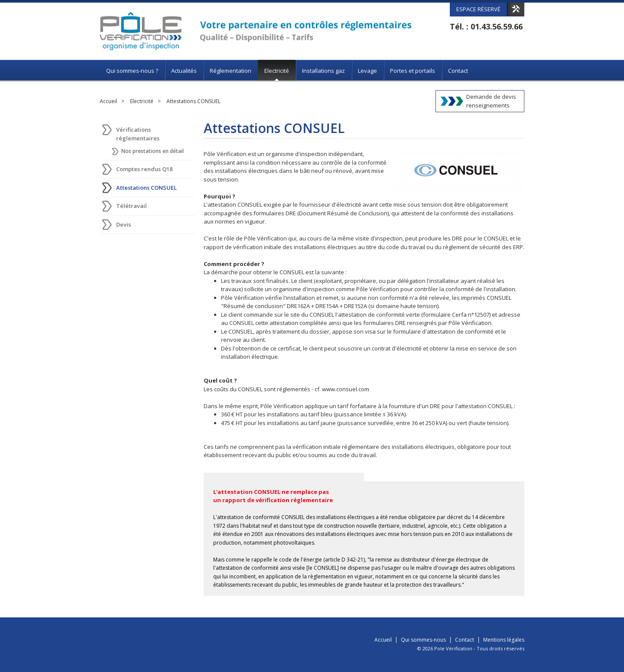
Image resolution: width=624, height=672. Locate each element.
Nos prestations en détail (153, 151)
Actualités (184, 71)
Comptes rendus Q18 (144, 169)
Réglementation (231, 71)
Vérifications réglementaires (138, 134)
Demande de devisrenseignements (491, 101)
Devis (123, 224)
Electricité (277, 71)
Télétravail (132, 206)
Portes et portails (413, 71)
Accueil (108, 101)
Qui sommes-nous (423, 640)
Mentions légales (504, 640)
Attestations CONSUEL (193, 101)
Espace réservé (478, 9)
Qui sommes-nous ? (132, 71)
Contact (458, 71)
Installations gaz (323, 71)
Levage (367, 71)
